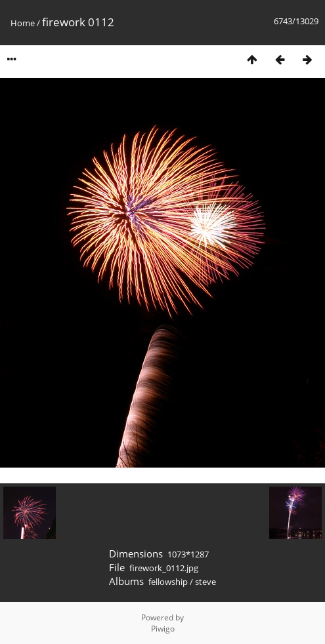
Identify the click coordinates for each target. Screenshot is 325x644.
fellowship (168, 582)
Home (23, 23)
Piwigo (163, 629)
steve (206, 582)
